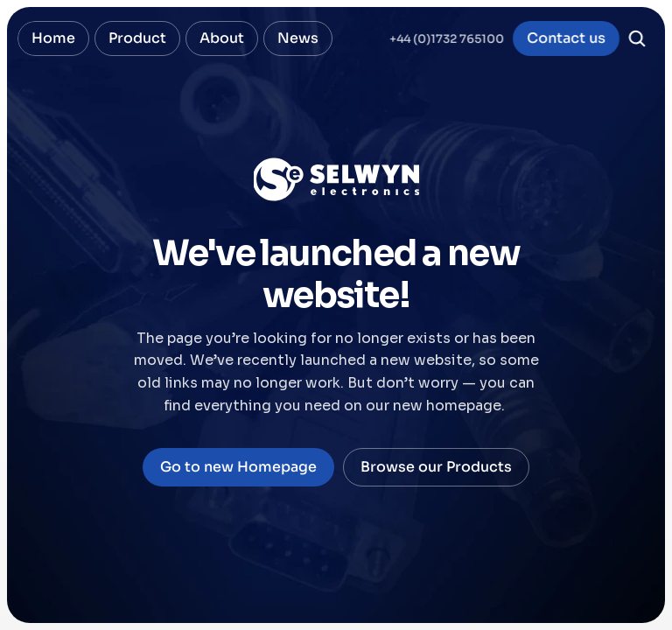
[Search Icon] (637, 38)
